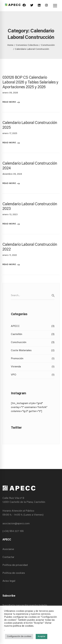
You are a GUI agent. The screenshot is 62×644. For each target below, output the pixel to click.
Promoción (33, 359)
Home (10, 45)
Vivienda (33, 367)
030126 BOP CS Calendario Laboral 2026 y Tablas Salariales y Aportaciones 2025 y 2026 (30, 82)
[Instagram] (46, 6)
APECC (33, 326)
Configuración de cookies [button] (19, 636)
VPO (33, 375)
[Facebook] (24, 6)
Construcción (48, 45)
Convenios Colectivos (27, 45)
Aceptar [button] (41, 636)
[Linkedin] (39, 6)
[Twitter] (32, 6)
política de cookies (23, 626)
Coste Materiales (33, 351)
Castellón (33, 334)
